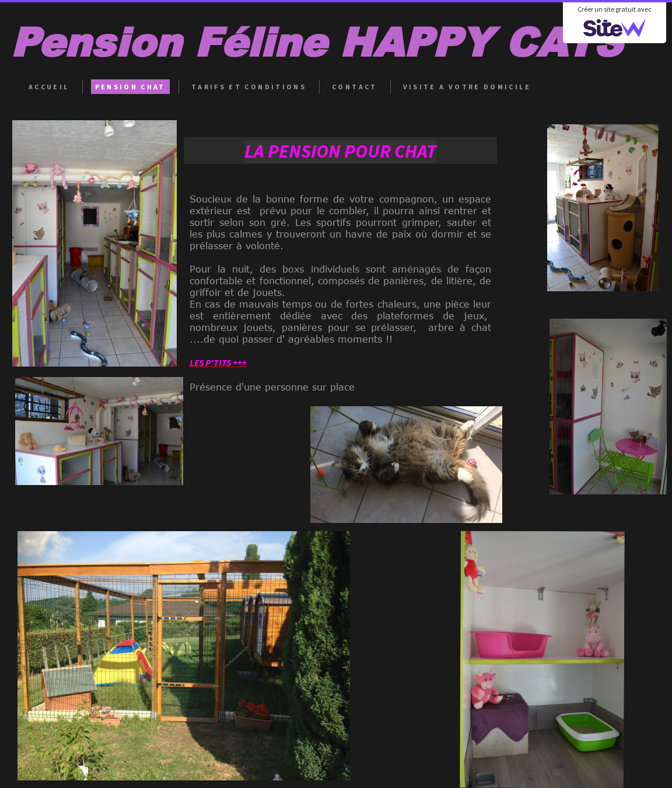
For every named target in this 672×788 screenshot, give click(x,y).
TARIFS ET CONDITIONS (249, 87)
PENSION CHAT (130, 87)
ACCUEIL (49, 87)
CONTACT (355, 87)
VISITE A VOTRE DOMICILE (467, 87)
